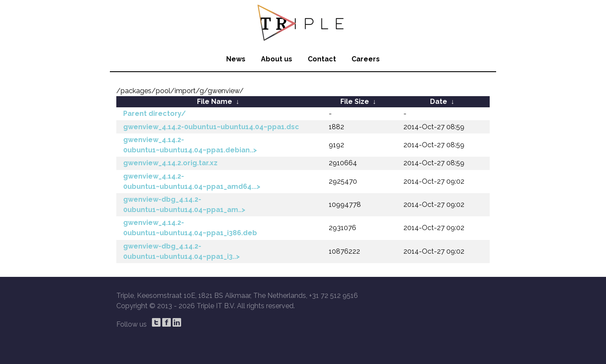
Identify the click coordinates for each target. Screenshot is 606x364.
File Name (215, 102)
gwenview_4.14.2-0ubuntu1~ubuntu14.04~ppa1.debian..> (190, 145)
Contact (322, 59)
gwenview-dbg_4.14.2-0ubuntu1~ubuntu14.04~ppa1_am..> (184, 205)
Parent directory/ (155, 114)
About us (277, 59)
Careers (366, 59)
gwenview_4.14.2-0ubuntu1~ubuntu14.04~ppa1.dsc (211, 127)
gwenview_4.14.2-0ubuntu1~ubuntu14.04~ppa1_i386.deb (190, 228)
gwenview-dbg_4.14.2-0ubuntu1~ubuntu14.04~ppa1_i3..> (182, 251)
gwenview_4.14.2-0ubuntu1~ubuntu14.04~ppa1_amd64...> (192, 181)
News (236, 59)
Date (439, 102)
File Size (355, 102)
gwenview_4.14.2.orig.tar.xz (170, 163)
